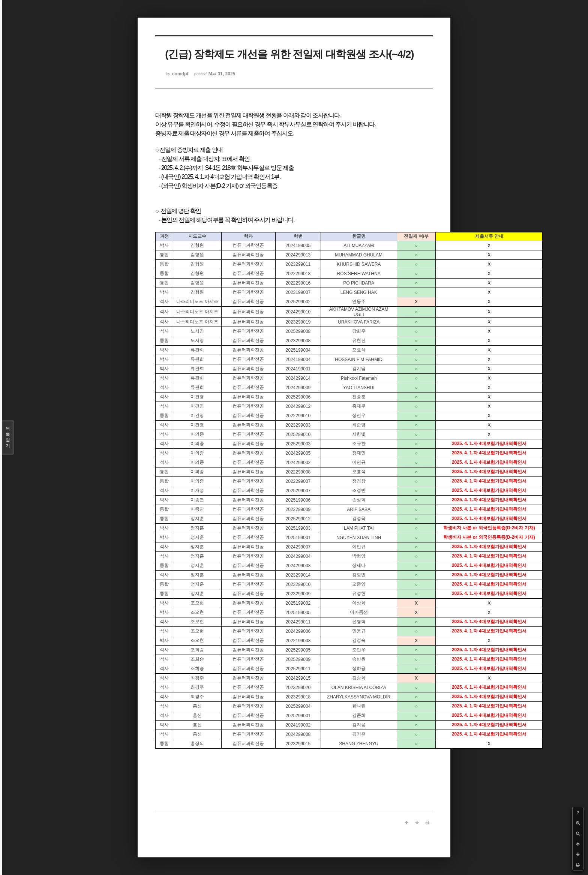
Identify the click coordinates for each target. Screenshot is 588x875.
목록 (8, 437)
